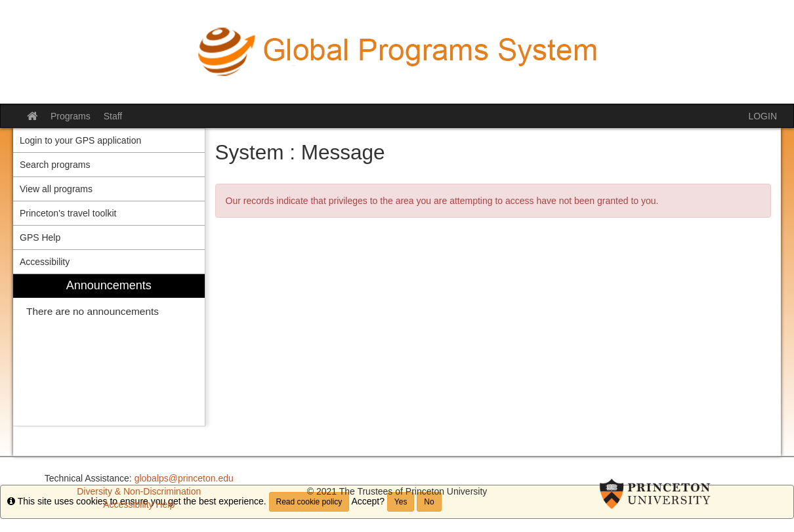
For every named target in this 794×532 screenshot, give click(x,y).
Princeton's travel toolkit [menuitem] (68, 213)
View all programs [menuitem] (56, 189)
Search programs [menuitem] (55, 165)
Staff (113, 116)
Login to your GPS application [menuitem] (80, 140)
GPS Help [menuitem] (40, 237)
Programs (71, 116)
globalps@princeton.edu (184, 478)
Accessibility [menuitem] (45, 262)
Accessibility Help (139, 504)
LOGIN (763, 116)
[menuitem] (109, 350)
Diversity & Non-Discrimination (139, 491)
